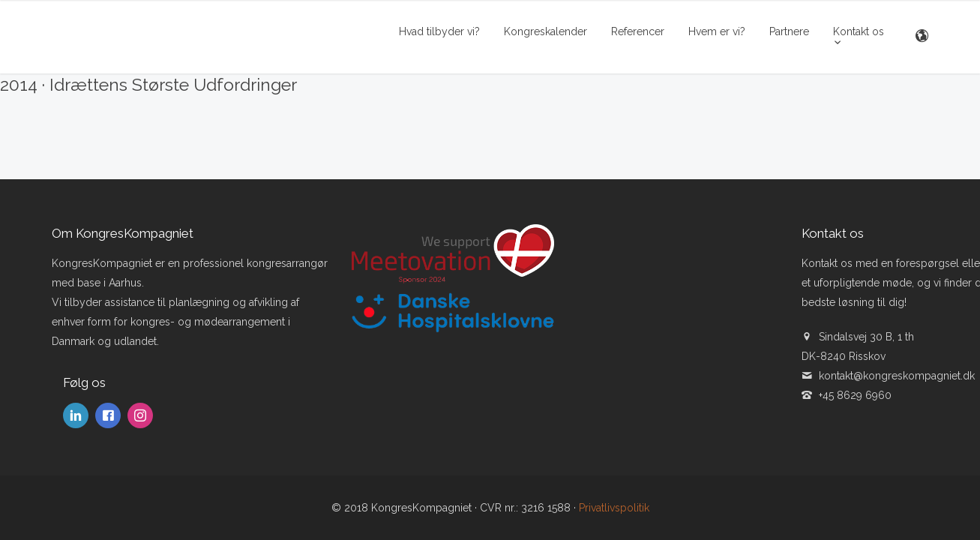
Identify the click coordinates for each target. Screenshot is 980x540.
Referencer (638, 31)
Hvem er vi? (717, 31)
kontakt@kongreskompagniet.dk (897, 376)
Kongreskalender (545, 31)
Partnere (789, 31)
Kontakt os (859, 31)
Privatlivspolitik (614, 508)
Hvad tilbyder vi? (439, 31)
